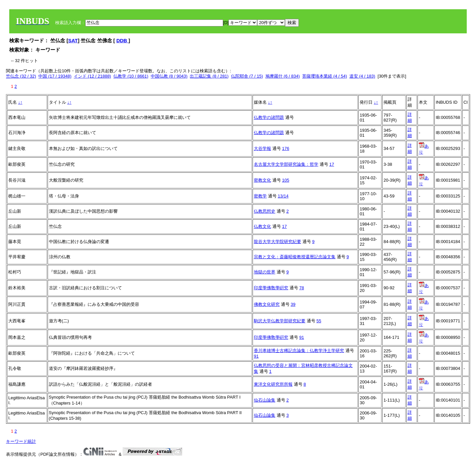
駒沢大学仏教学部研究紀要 (280, 321)
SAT (73, 40)
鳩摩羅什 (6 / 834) (283, 76)
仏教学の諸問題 (269, 117)
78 (301, 288)
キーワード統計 (21, 441)
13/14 (283, 196)
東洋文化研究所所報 (273, 384)
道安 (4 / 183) (362, 76)
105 (286, 180)
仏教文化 (262, 226)
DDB (122, 40)
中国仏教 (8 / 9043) (169, 76)
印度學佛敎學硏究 (271, 288)
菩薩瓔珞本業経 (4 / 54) (325, 76)
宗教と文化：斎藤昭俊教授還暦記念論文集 (295, 257)
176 (286, 148)
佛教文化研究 (267, 304)
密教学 (260, 196)
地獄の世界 (265, 272)
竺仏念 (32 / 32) (21, 76)
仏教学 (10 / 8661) (131, 76)
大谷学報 (262, 148)
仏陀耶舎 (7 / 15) (247, 76)
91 (301, 337)
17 (332, 164)
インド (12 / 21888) (92, 76)
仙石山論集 (265, 400)
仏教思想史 (265, 211)
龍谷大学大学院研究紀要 (278, 242)
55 (319, 321)
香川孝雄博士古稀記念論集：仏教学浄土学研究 (299, 351)
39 (293, 304)
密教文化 (262, 180)
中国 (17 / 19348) (55, 76)
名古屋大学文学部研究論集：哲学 (286, 164)
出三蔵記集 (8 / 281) (209, 76)
